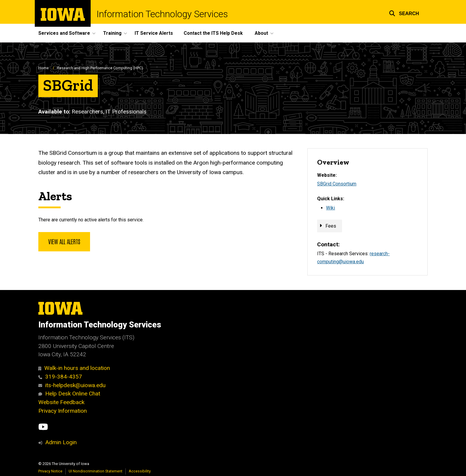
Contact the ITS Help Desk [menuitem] (213, 33)
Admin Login (61, 442)
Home (44, 68)
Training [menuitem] (112, 33)
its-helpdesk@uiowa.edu (72, 385)
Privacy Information (63, 411)
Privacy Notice (50, 471)
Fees (331, 226)
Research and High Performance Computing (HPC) (100, 68)
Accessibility (140, 471)
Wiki (330, 208)
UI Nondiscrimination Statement (96, 471)
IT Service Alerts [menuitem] (154, 33)
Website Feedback (61, 402)
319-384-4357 (60, 377)
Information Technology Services (162, 14)
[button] (404, 13)
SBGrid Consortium (337, 184)
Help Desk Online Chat (69, 394)
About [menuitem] (261, 33)
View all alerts (64, 241)
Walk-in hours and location (74, 368)
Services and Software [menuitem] (64, 33)
